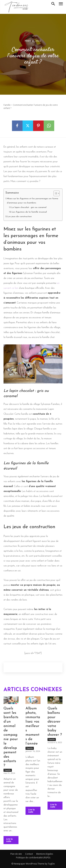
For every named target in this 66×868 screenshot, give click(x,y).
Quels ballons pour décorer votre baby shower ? (55, 722)
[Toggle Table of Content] (55, 193)
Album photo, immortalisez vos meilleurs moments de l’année (33, 726)
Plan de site (16, 854)
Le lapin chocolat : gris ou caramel (29, 207)
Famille (7, 105)
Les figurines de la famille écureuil (29, 212)
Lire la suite (9, 840)
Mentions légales (45, 854)
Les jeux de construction (20, 217)
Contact (29, 854)
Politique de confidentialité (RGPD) (33, 858)
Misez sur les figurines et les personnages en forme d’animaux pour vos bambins (33, 201)
